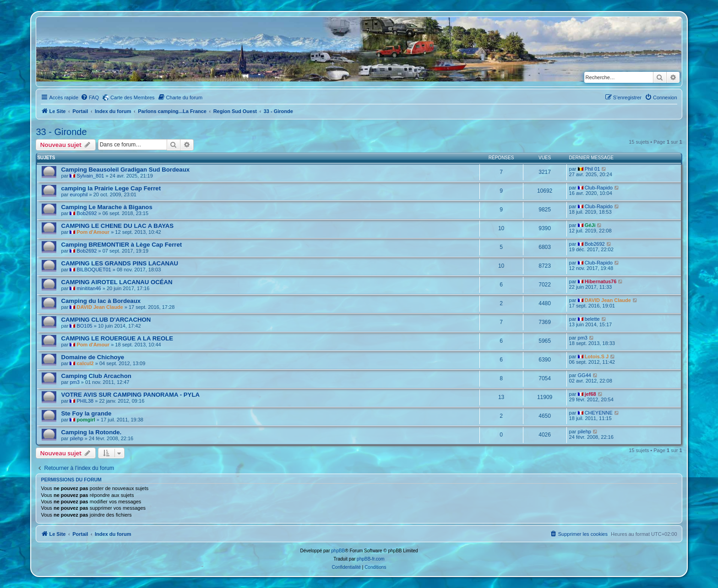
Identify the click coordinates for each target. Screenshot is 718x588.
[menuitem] (90, 97)
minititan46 (89, 288)
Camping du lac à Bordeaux (101, 301)
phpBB (338, 551)
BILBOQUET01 (94, 270)
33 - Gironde (61, 132)
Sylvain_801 (90, 176)
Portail (80, 111)
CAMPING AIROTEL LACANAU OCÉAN (117, 282)
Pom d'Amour (93, 232)
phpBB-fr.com (371, 559)
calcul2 (85, 363)
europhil (79, 194)
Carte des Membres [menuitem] (133, 97)
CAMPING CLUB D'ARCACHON (106, 320)
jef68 (590, 394)
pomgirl (86, 420)
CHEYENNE (599, 413)
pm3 (583, 338)
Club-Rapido (599, 188)
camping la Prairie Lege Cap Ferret (111, 188)
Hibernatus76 (601, 281)
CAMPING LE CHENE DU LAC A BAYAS (117, 226)
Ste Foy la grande (86, 413)
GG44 (585, 375)
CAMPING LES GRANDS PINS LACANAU (120, 263)
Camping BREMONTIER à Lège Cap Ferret (121, 245)
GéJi (590, 225)
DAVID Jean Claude (100, 307)
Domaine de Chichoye (92, 357)
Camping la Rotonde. (91, 432)
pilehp (76, 438)
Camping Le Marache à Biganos (106, 207)
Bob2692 (87, 213)
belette (592, 319)
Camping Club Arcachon (96, 376)
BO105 (84, 326)
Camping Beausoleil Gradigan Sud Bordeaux (125, 170)
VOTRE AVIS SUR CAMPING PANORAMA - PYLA (130, 395)
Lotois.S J (597, 356)
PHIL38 (85, 401)
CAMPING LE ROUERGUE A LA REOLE (117, 338)
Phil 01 (593, 169)
